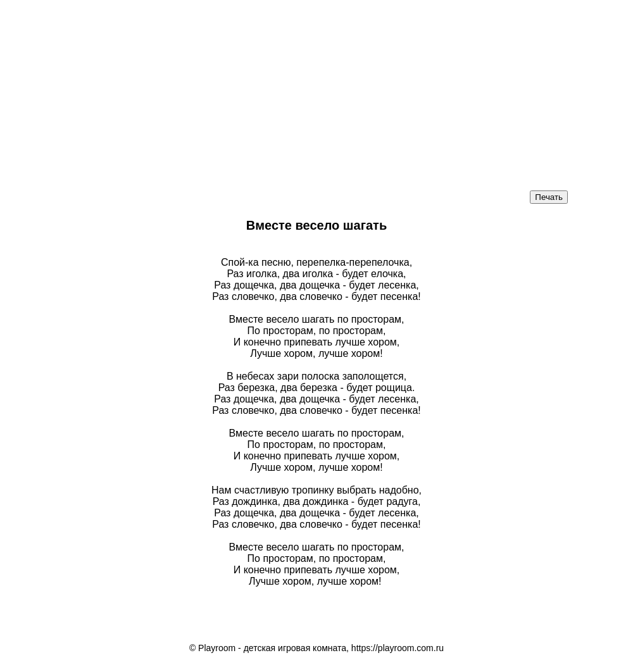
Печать (549, 197)
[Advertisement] (316, 89)
